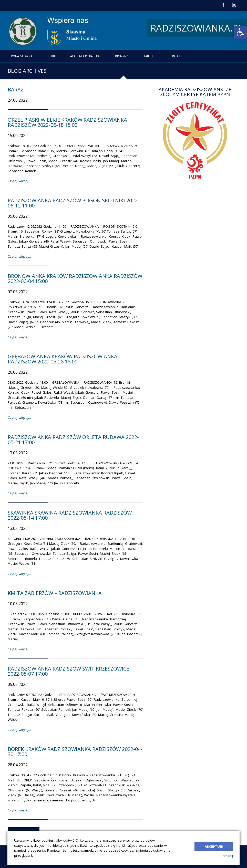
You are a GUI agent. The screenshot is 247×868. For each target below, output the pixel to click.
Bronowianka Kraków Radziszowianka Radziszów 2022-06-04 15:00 (75, 279)
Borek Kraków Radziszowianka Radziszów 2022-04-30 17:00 (75, 752)
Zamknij (227, 856)
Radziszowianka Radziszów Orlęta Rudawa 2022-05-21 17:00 (73, 440)
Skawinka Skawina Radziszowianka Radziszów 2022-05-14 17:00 (70, 515)
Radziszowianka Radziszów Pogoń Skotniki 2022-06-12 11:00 (74, 203)
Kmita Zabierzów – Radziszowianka (55, 593)
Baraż (16, 90)
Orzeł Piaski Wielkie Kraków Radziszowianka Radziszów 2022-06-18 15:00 (67, 122)
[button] (240, 32)
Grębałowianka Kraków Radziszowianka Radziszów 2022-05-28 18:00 (63, 359)
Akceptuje (214, 845)
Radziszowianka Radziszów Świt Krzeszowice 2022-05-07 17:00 (68, 671)
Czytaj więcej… (19, 181)
